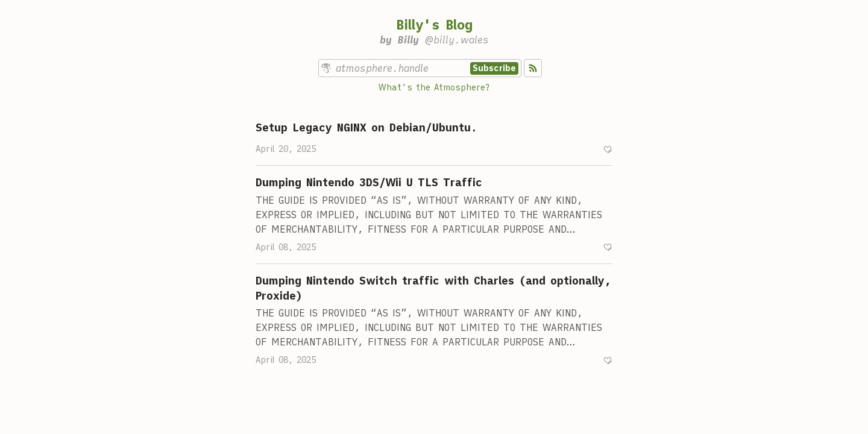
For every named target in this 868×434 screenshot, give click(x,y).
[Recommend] (608, 149)
